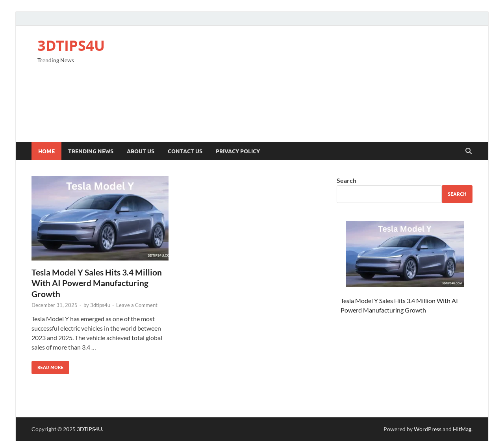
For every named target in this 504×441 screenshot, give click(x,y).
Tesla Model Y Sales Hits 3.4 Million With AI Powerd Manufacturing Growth (97, 283)
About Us (141, 151)
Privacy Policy (238, 151)
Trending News (91, 151)
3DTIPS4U (71, 46)
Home (46, 151)
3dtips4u (100, 305)
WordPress (428, 429)
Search (346, 180)
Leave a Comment (137, 305)
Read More (47, 366)
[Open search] (469, 151)
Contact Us (185, 151)
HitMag (462, 429)
